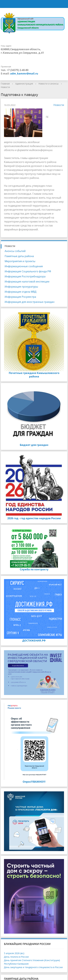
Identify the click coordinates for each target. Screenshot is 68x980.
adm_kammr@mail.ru (24, 74)
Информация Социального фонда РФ (28, 271)
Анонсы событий (15, 251)
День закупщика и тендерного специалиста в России (33, 967)
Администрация (24, 84)
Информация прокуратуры (21, 287)
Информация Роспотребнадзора (25, 276)
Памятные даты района (19, 256)
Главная (5, 84)
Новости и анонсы (49, 84)
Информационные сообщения (24, 266)
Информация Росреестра (20, 297)
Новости (5, 87)
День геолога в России (16, 957)
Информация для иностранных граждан (30, 302)
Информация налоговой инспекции (27, 282)
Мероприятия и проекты (20, 261)
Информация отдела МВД (21, 292)
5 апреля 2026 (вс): (14, 953)
